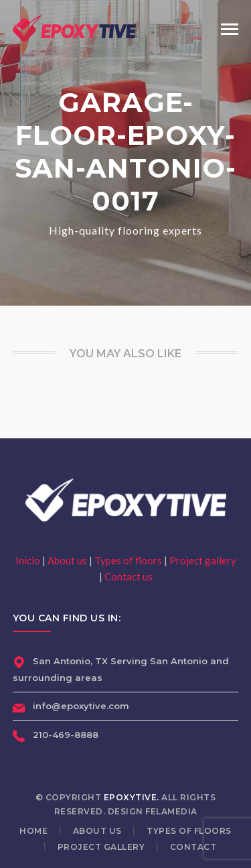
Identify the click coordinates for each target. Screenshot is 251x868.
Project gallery (203, 560)
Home (33, 831)
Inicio (28, 560)
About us (67, 560)
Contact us (129, 576)
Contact (193, 847)
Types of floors (128, 560)
